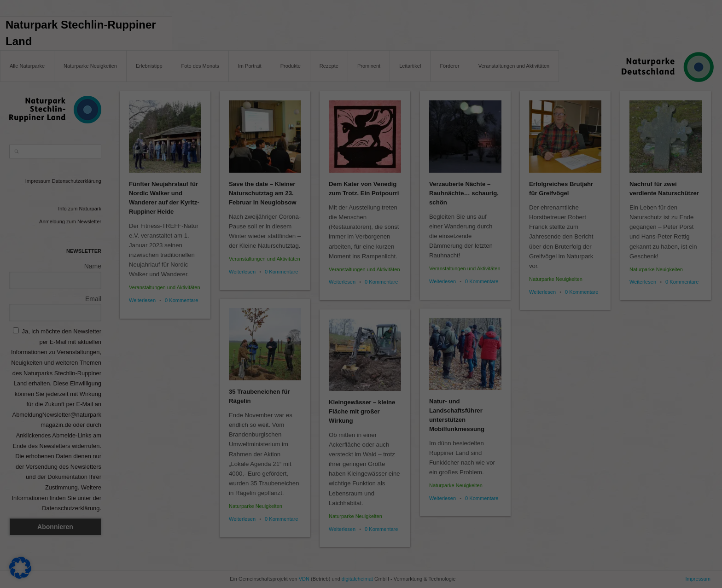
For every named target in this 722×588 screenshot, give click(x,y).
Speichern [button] (632, 491)
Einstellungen (351, 532)
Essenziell (28, 543)
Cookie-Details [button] (591, 574)
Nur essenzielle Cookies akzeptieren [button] (632, 518)
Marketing (508, 543)
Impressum (677, 574)
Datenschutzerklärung (181, 532)
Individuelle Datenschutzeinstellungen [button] (632, 550)
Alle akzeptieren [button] (632, 464)
